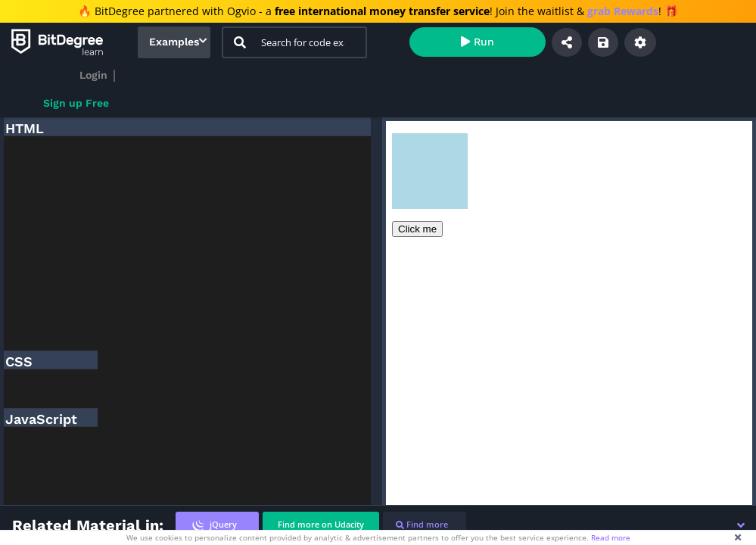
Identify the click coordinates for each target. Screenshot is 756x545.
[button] (741, 525)
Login (93, 75)
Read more (611, 537)
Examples (174, 42)
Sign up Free (76, 103)
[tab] (217, 525)
